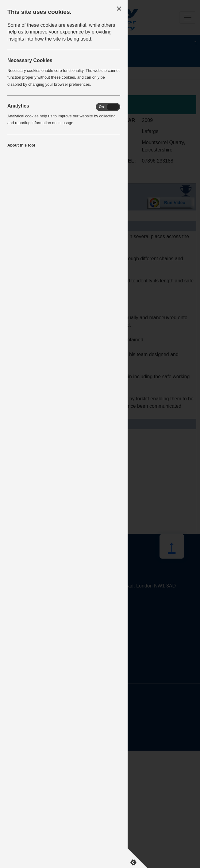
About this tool (21, 145)
